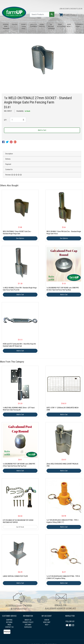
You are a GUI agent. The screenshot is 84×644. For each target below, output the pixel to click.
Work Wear (69, 25)
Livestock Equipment (33, 25)
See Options (20, 238)
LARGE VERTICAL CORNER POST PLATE (15, 576)
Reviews (14, 175)
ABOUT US (28, 620)
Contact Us (9, 169)
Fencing (15, 24)
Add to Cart (42, 130)
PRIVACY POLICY (28, 622)
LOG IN (80, 9)
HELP (47, 625)
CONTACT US (9, 627)
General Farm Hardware (6, 27)
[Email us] (67, 625)
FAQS (9, 625)
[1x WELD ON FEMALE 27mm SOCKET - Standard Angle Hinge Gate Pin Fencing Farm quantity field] (18, 120)
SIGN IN (47, 620)
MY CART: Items (67, 15)
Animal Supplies (42, 25)
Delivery (8, 159)
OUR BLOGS (28, 627)
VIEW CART (47, 622)
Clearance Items (78, 25)
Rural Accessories (60, 25)
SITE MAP (28, 625)
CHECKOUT (74, 9)
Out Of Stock (20, 527)
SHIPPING (9, 620)
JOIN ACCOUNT (64, 9)
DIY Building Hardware (51, 27)
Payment (8, 164)
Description (9, 154)
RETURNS (9, 622)
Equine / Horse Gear (24, 27)
